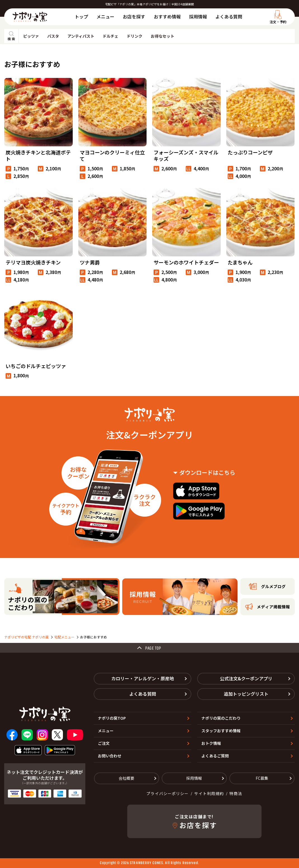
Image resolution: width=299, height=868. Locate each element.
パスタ (53, 36)
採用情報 (198, 16)
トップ (81, 16)
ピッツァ (31, 36)
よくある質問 (229, 16)
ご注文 (104, 743)
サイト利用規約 (209, 793)
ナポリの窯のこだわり (221, 718)
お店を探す (134, 16)
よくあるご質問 (215, 756)
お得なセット (163, 36)
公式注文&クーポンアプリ (246, 678)
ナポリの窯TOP (112, 718)
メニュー (105, 16)
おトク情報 (211, 743)
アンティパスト (81, 36)
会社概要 (126, 778)
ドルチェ (110, 36)
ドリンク (135, 36)
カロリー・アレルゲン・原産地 (143, 678)
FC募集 (262, 778)
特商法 (236, 793)
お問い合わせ (110, 756)
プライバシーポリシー (167, 793)
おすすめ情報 (167, 16)
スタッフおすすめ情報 (221, 731)
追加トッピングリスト (246, 694)
